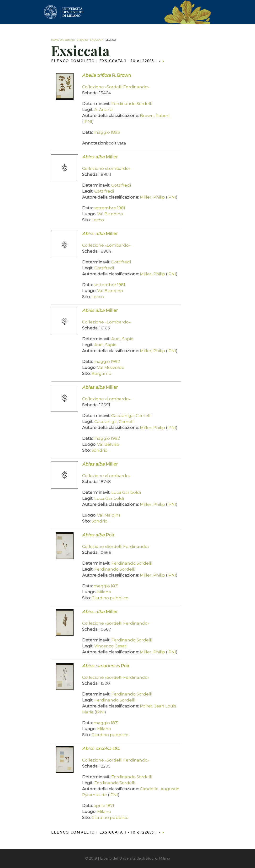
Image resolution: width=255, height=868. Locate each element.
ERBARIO (82, 40)
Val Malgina (109, 515)
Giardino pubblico (110, 598)
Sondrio (99, 450)
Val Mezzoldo (111, 367)
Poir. (99, 535)
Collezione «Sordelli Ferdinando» (116, 87)
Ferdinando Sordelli (132, 104)
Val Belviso (108, 444)
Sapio (128, 339)
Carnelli (143, 416)
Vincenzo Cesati (111, 646)
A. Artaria (104, 110)
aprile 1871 (104, 806)
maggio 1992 (107, 362)
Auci (116, 339)
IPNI (88, 122)
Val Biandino (110, 214)
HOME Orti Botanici (63, 40)
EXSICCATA (97, 40)
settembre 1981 (109, 208)
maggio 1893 (107, 132)
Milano (104, 592)
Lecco (98, 220)
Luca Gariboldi (126, 492)
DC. (101, 749)
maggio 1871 (106, 586)
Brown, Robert (155, 116)
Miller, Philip (152, 197)
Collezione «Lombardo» (106, 168)
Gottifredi (121, 185)
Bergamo (101, 373)
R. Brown (107, 75)
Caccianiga (122, 416)
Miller (100, 157)
